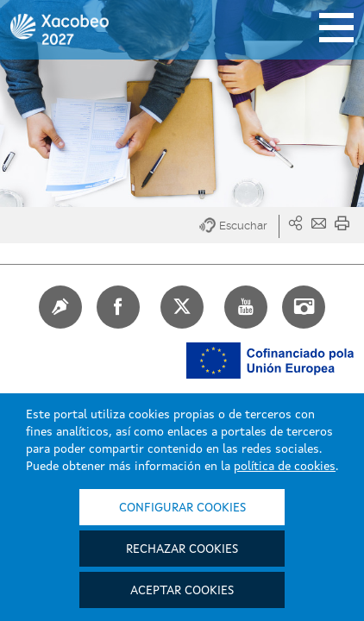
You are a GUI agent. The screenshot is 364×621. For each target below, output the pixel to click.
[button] (239, 226)
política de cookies (285, 467)
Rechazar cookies (182, 549)
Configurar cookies (182, 508)
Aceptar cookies (182, 591)
